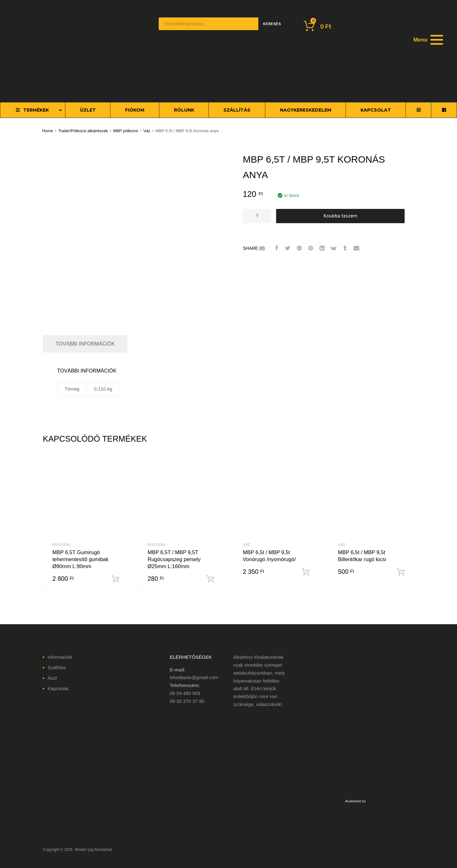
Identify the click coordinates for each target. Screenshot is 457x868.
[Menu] (427, 40)
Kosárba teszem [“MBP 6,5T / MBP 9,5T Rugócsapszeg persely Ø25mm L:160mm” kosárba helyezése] (210, 579)
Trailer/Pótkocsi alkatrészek (83, 131)
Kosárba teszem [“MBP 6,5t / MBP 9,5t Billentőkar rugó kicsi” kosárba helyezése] (401, 572)
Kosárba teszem (341, 216)
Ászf (52, 678)
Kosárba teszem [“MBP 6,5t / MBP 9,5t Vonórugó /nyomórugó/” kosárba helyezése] (306, 572)
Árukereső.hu (355, 801)
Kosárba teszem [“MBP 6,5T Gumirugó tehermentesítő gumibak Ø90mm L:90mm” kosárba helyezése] (115, 579)
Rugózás (61, 545)
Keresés (272, 24)
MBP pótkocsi (126, 131)
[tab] (85, 344)
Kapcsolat (58, 688)
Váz (147, 131)
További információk (85, 344)
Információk (60, 657)
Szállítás (57, 667)
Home (48, 131)
